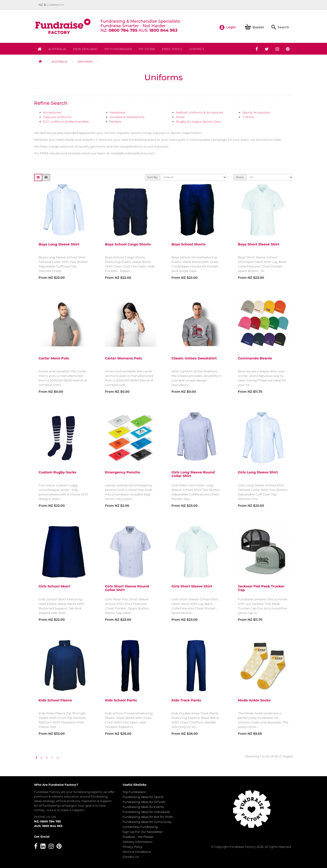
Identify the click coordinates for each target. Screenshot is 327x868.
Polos (180, 117)
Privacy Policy (133, 847)
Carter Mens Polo (54, 358)
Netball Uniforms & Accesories (199, 112)
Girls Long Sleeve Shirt (258, 472)
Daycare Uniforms (57, 117)
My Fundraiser (118, 49)
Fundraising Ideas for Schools (144, 802)
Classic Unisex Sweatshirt (194, 358)
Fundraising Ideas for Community (147, 822)
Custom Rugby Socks (57, 472)
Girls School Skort (54, 586)
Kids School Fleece (55, 700)
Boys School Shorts (188, 244)
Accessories (52, 112)
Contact (197, 49)
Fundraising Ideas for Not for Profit (148, 817)
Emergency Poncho (123, 472)
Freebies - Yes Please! (138, 837)
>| (57, 758)
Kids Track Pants (186, 700)
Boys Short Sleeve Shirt (259, 244)
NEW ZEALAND (85, 49)
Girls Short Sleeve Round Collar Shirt (127, 588)
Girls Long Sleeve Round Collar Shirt (193, 474)
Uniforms (85, 62)
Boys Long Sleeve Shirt (59, 244)
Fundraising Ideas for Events (143, 807)
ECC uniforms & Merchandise (66, 121)
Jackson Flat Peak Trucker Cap (261, 588)
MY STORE (147, 49)
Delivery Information (138, 842)
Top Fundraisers (134, 792)
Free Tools (172, 49)
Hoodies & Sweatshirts (127, 117)
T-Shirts (248, 117)
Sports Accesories (256, 112)
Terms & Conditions (137, 852)
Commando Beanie (255, 358)
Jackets (115, 121)
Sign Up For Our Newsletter (143, 832)
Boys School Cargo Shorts (128, 244)
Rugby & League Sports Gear (198, 121)
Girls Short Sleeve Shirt (192, 586)
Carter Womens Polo (124, 358)
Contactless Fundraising (140, 827)
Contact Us (131, 857)
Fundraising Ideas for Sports (143, 797)
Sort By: (153, 177)
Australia (57, 49)
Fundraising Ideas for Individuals (146, 812)
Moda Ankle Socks (254, 700)
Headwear (118, 112)
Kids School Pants (121, 700)
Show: (240, 177)
